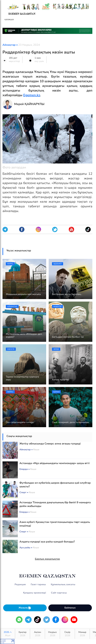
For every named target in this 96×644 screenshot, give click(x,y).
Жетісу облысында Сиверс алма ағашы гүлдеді (50, 444)
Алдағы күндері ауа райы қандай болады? (47, 542)
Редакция (20, 584)
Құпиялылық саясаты (63, 584)
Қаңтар (23, 634)
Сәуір (67, 634)
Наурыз (52, 634)
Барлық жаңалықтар (47, 559)
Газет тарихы (38, 584)
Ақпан (37, 634)
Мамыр (82, 634)
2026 (8, 634)
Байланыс (70, 608)
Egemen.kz (32, 95)
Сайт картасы (59, 593)
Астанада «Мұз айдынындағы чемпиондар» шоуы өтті (54, 463)
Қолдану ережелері (35, 593)
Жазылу (25, 608)
